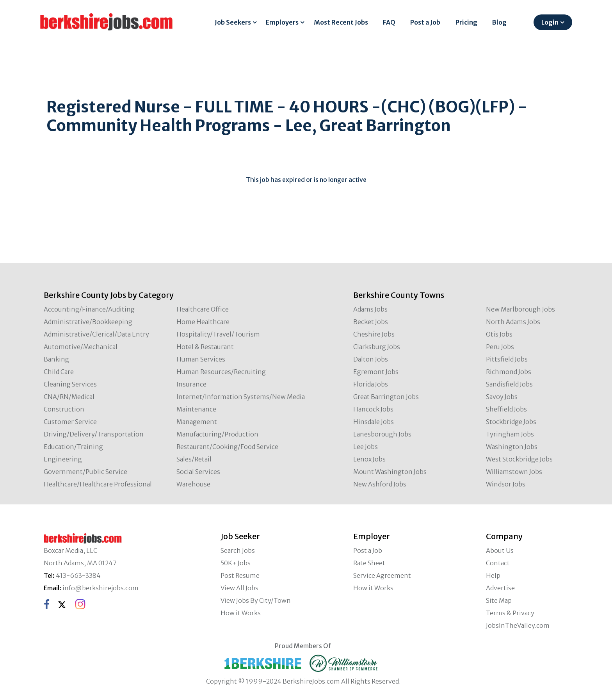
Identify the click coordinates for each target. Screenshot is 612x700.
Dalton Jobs (371, 359)
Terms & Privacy (510, 613)
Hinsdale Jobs (374, 422)
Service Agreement (382, 575)
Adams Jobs (370, 309)
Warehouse (193, 484)
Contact (498, 563)
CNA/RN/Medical (69, 397)
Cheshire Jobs (374, 334)
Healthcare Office (203, 309)
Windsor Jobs (506, 484)
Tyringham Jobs (510, 434)
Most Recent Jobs (341, 22)
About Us (500, 550)
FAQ (389, 22)
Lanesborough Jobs (382, 434)
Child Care (59, 372)
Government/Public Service (85, 472)
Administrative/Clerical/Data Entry (96, 334)
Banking (56, 359)
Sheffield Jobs (506, 409)
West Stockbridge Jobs (519, 459)
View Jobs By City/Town (256, 600)
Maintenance (196, 409)
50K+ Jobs (236, 563)
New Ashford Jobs (380, 484)
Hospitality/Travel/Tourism (218, 334)
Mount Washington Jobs (390, 472)
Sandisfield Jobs (509, 384)
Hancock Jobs (373, 409)
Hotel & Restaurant (205, 347)
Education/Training (73, 447)
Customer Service (70, 422)
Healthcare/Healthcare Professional (98, 484)
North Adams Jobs (513, 322)
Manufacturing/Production (217, 434)
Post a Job (425, 22)
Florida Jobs (371, 384)
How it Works (241, 613)
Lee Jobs (366, 447)
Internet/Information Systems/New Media (241, 397)
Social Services (198, 472)
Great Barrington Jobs (386, 397)
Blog (499, 22)
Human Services (201, 359)
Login (550, 22)
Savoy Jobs (502, 397)
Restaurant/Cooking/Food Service (227, 447)
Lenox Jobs (369, 459)
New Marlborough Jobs (520, 309)
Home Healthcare (203, 322)
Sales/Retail (194, 459)
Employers (282, 22)
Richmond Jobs (509, 372)
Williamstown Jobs (514, 472)
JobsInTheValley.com (518, 625)
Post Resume (240, 575)
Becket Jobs (371, 322)
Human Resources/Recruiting (221, 372)
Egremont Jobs (376, 372)
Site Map (499, 600)
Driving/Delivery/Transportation (94, 434)
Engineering (63, 459)
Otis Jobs (499, 334)
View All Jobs (239, 588)
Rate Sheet (369, 563)
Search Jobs (238, 550)
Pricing (466, 22)
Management (197, 422)
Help (493, 575)
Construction (64, 409)
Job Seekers (233, 22)
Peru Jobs (500, 347)
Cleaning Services (70, 384)
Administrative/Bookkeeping (88, 322)
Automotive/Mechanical (81, 347)
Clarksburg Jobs (377, 347)
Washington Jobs (512, 447)
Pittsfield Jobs (507, 359)
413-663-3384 (78, 575)
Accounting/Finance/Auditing (89, 309)
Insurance (191, 384)
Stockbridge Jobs (511, 422)
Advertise (500, 588)
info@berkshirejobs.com (101, 588)
